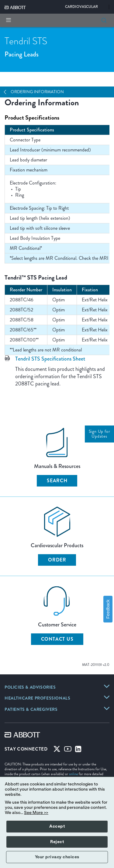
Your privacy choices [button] (57, 857)
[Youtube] (68, 750)
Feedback (108, 609)
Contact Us (57, 639)
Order (57, 560)
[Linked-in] (78, 750)
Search (57, 481)
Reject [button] (57, 842)
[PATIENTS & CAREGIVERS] (31, 710)
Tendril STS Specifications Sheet (50, 359)
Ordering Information (37, 92)
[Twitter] (57, 750)
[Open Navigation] (7, 92)
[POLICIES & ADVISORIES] (30, 688)
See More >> (36, 813)
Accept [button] (57, 826)
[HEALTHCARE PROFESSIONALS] (37, 699)
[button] (104, 20)
